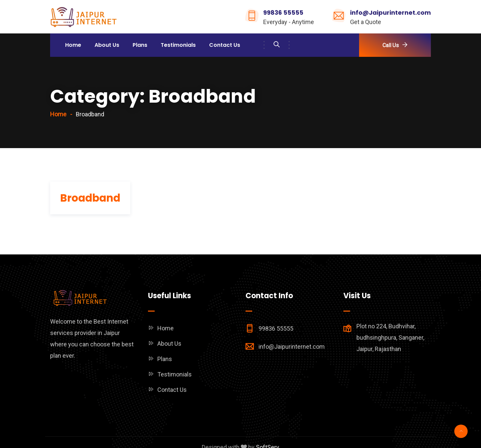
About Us (107, 45)
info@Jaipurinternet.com (390, 13)
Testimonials (178, 45)
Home (73, 45)
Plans (140, 45)
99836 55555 (283, 13)
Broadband (90, 198)
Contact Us (225, 45)
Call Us (391, 45)
